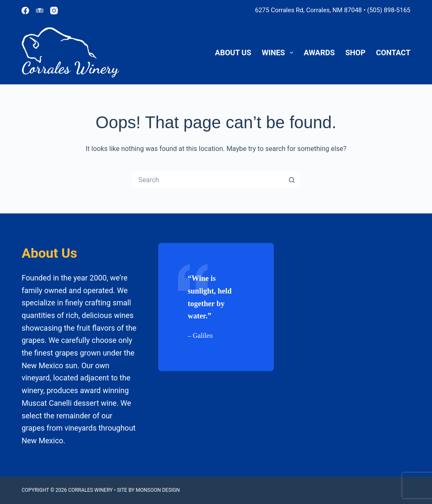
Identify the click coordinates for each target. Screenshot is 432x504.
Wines (279, 53)
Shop (356, 53)
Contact (393, 53)
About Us (233, 53)
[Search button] (292, 180)
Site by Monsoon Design (148, 490)
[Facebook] (25, 11)
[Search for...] (208, 180)
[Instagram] (54, 11)
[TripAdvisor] (40, 11)
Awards (319, 53)
